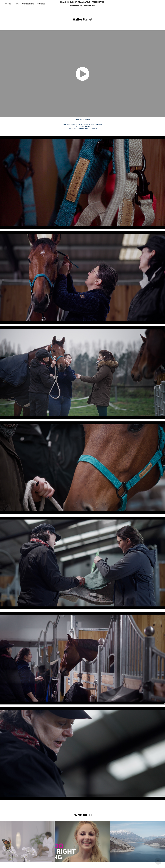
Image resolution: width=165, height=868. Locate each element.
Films (17, 4)
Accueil (8, 4)
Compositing (28, 4)
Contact (41, 4)
